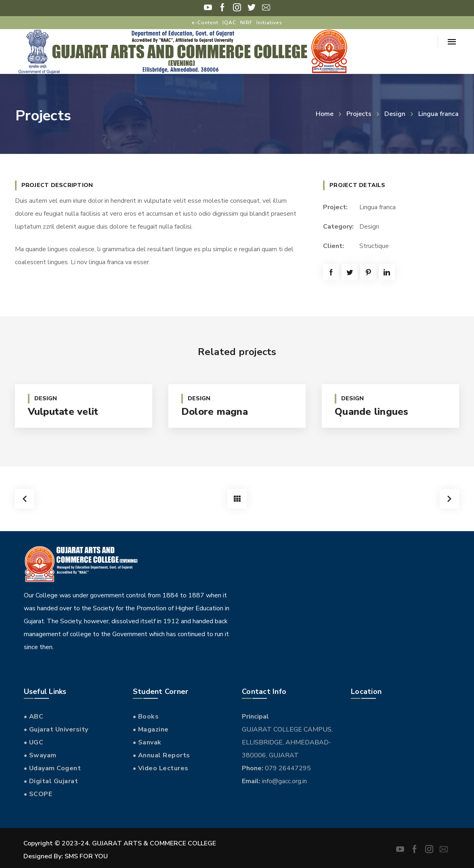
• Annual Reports (161, 755)
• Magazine (151, 729)
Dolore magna (215, 412)
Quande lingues (372, 412)
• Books (146, 717)
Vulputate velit (63, 412)
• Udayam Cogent (52, 768)
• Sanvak (147, 742)
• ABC (34, 717)
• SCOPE (38, 794)
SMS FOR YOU (86, 856)
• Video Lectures (161, 768)
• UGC (34, 742)
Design (395, 114)
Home (325, 114)
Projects (359, 114)
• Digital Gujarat (51, 781)
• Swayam (40, 755)
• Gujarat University (56, 729)
